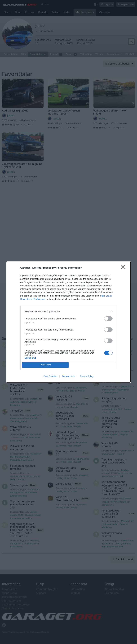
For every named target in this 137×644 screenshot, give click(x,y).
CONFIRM (45, 365)
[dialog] (69, 322)
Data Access (68, 376)
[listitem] (69, 312)
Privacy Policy (86, 376)
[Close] (124, 268)
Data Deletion (50, 376)
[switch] (108, 319)
